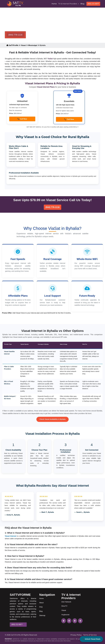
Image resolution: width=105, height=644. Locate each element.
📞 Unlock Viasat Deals (91, 639)
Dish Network (66, 602)
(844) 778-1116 (15, 35)
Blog (82, 4)
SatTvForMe (16, 635)
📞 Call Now (22, 119)
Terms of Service (90, 635)
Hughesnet (65, 615)
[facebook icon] (69, 621)
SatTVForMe (12, 45)
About (41, 603)
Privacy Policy (76, 635)
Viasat (23, 45)
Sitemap (42, 615)
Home (55, 4)
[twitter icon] (64, 621)
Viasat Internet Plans (46, 87)
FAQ (41, 607)
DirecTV (64, 606)
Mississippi (33, 45)
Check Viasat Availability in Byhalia (52, 419)
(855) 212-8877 (93, 4)
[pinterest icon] (80, 621)
